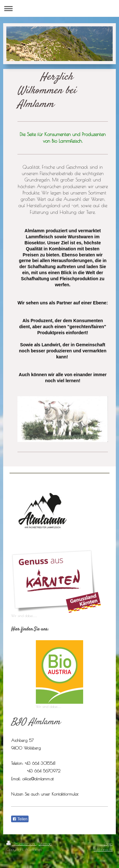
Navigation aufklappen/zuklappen (60, 8)
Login (108, 844)
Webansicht (103, 849)
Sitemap (45, 844)
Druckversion (21, 844)
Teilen (20, 819)
